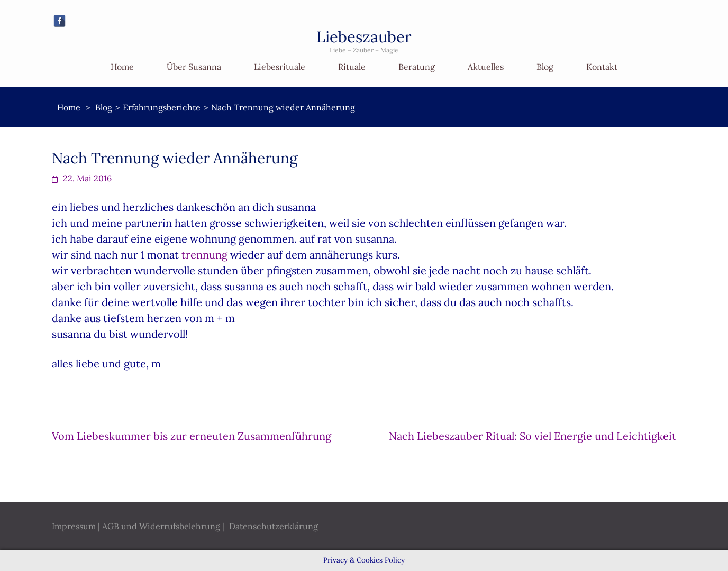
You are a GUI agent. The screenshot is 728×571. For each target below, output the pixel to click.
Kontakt (602, 67)
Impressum (74, 526)
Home (122, 67)
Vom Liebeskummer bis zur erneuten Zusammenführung (192, 436)
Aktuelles (486, 67)
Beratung (417, 67)
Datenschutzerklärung (274, 526)
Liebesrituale (280, 67)
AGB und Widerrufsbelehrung (161, 526)
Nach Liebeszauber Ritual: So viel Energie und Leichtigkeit (533, 436)
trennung (204, 255)
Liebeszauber (364, 37)
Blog (545, 67)
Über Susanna (194, 67)
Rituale (352, 67)
